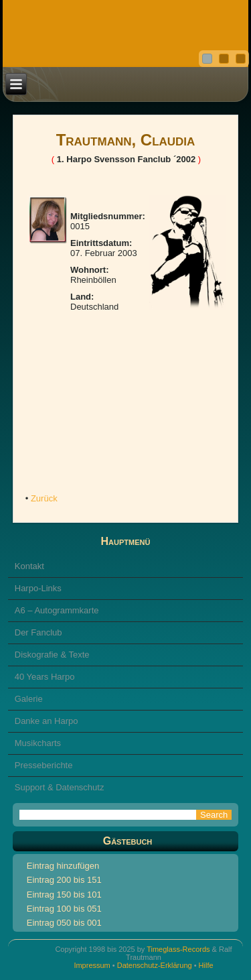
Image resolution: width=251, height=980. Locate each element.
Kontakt (29, 566)
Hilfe (206, 965)
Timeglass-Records (178, 949)
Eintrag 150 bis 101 (64, 895)
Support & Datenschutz (60, 787)
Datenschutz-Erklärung (155, 965)
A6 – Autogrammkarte (57, 610)
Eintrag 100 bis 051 (64, 909)
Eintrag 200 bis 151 (64, 880)
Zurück (44, 498)
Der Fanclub (38, 632)
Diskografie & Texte (52, 655)
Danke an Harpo (47, 721)
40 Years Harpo (45, 677)
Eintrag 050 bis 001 (64, 923)
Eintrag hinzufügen (63, 866)
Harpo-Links (38, 588)
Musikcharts (38, 743)
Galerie (29, 699)
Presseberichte (44, 765)
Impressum (92, 965)
